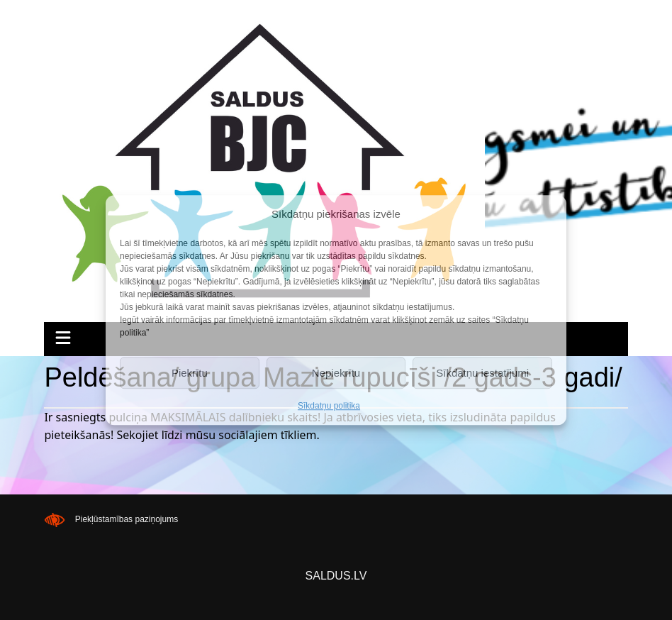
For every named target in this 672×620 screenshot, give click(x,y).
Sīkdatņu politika (329, 406)
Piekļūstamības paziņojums (127, 519)
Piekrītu (190, 373)
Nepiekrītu (336, 373)
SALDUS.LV (336, 576)
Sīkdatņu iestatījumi (482, 373)
